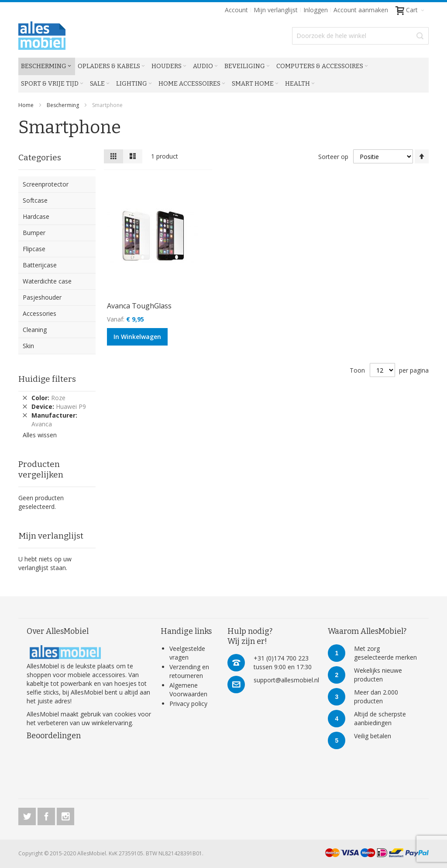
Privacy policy (188, 704)
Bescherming (64, 105)
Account (236, 10)
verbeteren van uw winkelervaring (85, 723)
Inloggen (316, 10)
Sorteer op (333, 157)
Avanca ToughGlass (139, 306)
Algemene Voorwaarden (188, 690)
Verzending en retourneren (189, 671)
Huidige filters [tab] (47, 379)
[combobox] (360, 36)
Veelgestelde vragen (187, 653)
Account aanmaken (361, 10)
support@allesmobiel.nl (286, 680)
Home (27, 105)
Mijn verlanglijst (276, 10)
